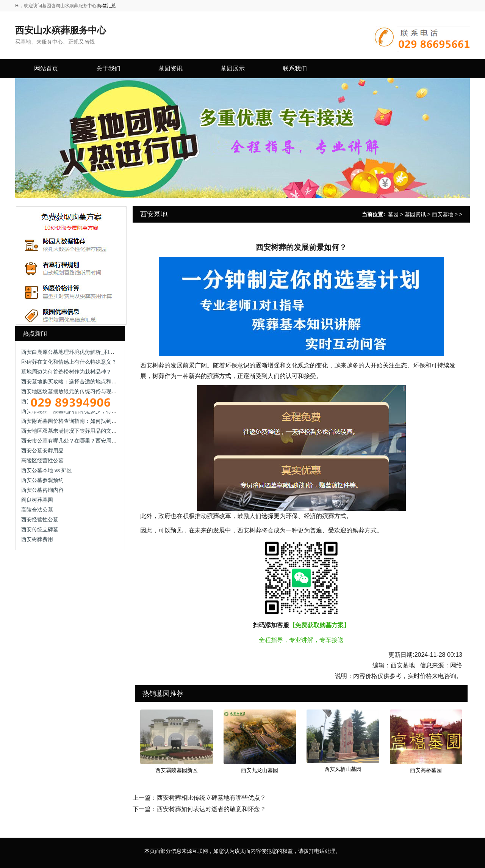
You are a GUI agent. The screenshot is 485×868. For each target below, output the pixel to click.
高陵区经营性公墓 (42, 460)
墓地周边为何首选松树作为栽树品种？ (66, 372)
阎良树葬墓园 (37, 500)
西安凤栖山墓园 (343, 769)
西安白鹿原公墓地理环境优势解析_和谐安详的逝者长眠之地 (92, 352)
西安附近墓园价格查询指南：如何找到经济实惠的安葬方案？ (93, 421)
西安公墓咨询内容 (42, 490)
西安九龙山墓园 (260, 770)
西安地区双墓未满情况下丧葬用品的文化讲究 (74, 431)
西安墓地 (443, 214)
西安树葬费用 (37, 539)
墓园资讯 (415, 214)
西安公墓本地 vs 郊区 (47, 470)
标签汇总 (107, 6)
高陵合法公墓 (37, 510)
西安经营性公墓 (40, 520)
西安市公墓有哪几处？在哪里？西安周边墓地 (74, 441)
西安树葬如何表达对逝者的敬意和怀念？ (211, 809)
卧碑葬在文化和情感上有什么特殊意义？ (69, 362)
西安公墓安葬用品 (42, 450)
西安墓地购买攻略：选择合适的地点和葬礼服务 (77, 381)
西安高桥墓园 (426, 770)
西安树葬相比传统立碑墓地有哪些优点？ (211, 798)
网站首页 (46, 68)
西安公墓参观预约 (42, 480)
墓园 (393, 214)
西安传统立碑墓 (40, 529)
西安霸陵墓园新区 (177, 770)
